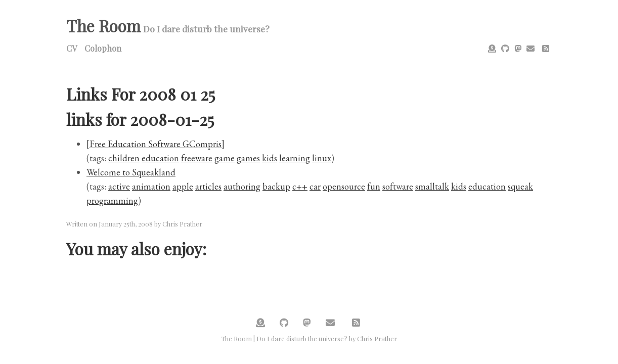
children (124, 158)
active (119, 186)
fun (374, 186)
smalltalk (432, 186)
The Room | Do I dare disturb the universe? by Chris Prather (309, 338)
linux (322, 158)
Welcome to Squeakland (131, 172)
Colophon (103, 48)
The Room (103, 26)
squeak (520, 186)
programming (112, 200)
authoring (242, 186)
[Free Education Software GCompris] (156, 144)
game (225, 158)
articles (208, 186)
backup (276, 186)
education (160, 158)
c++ (300, 186)
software (398, 186)
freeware (197, 158)
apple (183, 186)
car (315, 186)
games (248, 158)
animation (151, 186)
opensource (344, 186)
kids (270, 158)
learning (295, 158)
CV (72, 48)
